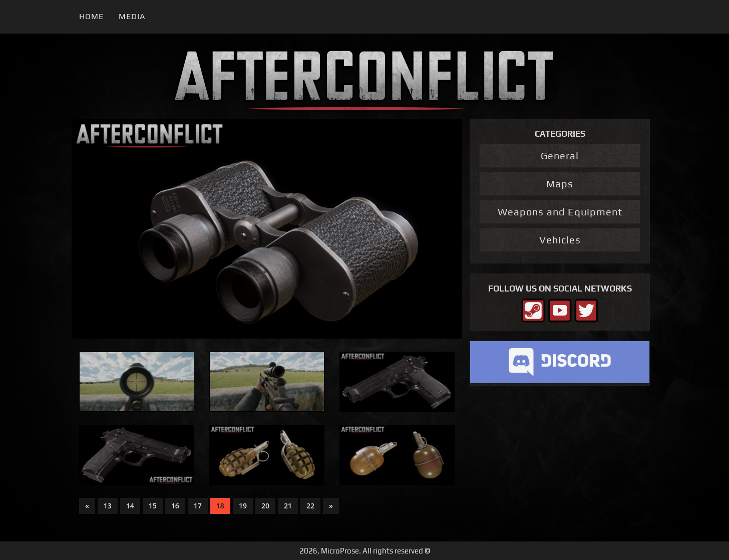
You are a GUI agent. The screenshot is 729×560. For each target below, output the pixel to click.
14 (130, 506)
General (560, 156)
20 (265, 506)
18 (220, 506)
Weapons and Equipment (560, 212)
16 (175, 506)
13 (108, 506)
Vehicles (560, 240)
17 (198, 506)
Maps (560, 184)
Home (91, 16)
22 (310, 506)
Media (132, 16)
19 (243, 506)
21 (288, 506)
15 (153, 506)
